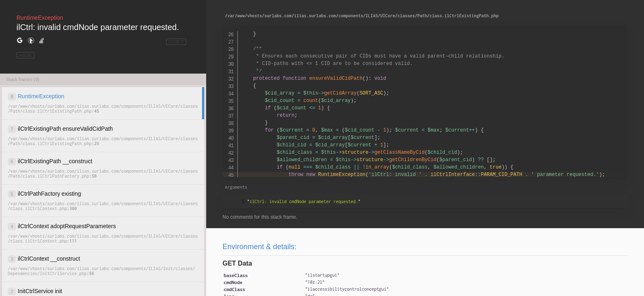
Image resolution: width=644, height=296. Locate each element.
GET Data (237, 263)
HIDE (25, 55)
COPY (176, 42)
